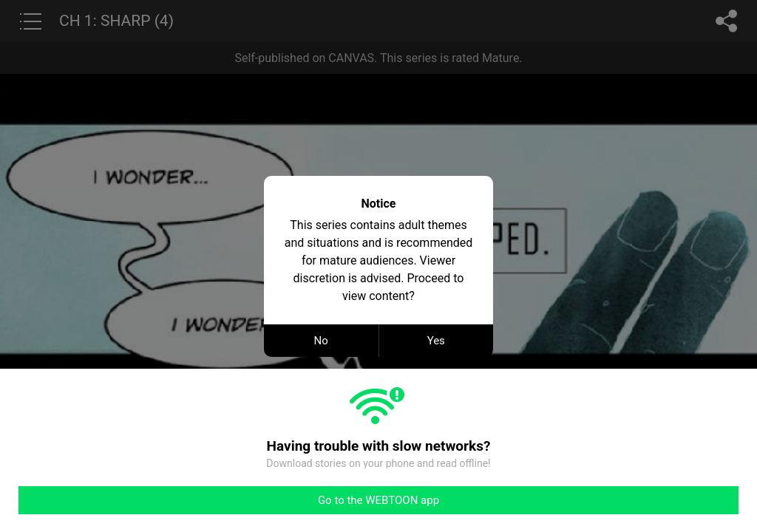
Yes (436, 341)
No (321, 341)
